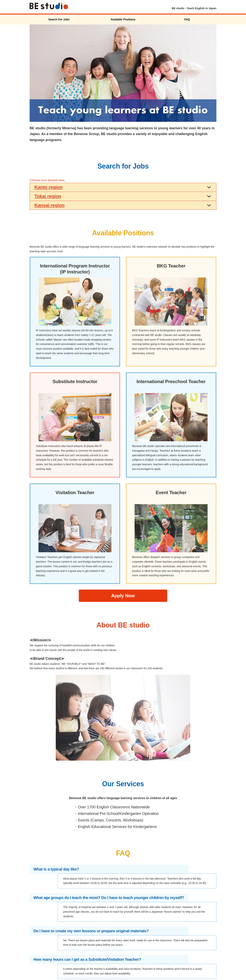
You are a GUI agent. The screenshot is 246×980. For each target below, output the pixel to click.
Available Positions (123, 19)
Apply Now (123, 596)
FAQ (187, 19)
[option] (123, 73)
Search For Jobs (59, 19)
